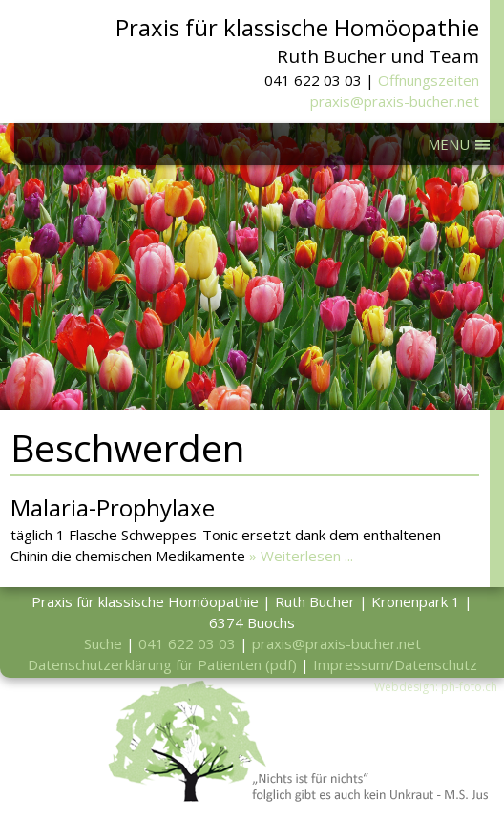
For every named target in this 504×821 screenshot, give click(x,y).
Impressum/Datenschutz (395, 664)
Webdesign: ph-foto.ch (436, 687)
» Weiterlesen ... (301, 556)
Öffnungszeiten (429, 80)
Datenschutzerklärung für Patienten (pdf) (162, 664)
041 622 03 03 (187, 643)
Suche (103, 643)
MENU (449, 144)
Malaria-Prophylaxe (113, 507)
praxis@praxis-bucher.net (395, 101)
